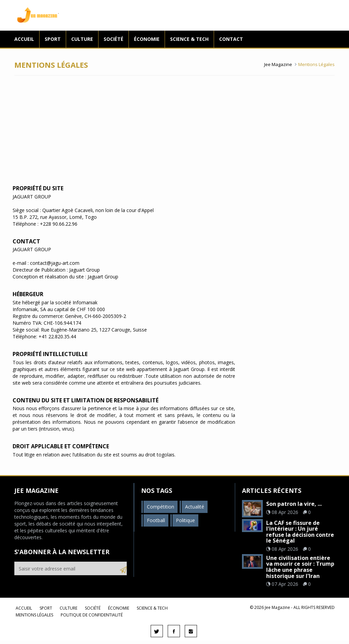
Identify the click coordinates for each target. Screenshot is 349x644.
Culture (82, 39)
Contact (231, 39)
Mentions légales (34, 615)
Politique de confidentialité (92, 615)
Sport (53, 39)
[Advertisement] (174, 130)
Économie (147, 39)
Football (156, 520)
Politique (185, 520)
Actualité (195, 507)
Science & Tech (189, 39)
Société (113, 39)
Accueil (24, 39)
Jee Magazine (36, 15)
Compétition (161, 507)
